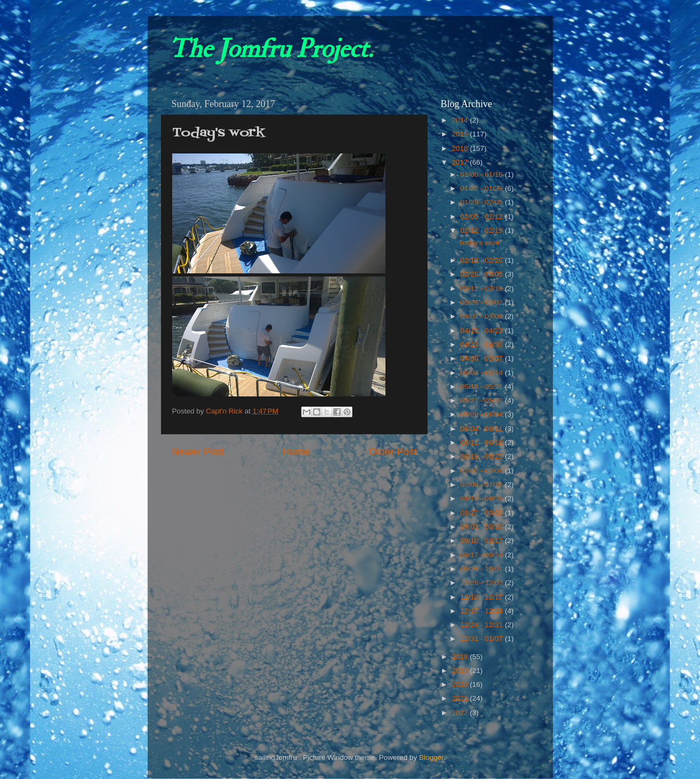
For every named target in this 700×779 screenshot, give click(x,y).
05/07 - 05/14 (483, 373)
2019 (461, 671)
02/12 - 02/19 (483, 230)
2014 (461, 120)
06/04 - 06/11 (483, 429)
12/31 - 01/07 (483, 639)
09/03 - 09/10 (483, 527)
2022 (461, 713)
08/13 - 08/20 (483, 498)
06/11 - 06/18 (483, 443)
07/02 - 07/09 (483, 471)
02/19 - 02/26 (483, 260)
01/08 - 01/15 (483, 175)
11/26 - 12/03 (483, 583)
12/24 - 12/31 (483, 625)
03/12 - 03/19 (483, 289)
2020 (461, 684)
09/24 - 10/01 (483, 569)
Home (296, 452)
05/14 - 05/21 (483, 387)
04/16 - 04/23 (483, 331)
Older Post (393, 452)
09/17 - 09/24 (483, 555)
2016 (461, 148)
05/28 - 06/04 (483, 414)
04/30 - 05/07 (483, 358)
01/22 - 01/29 (483, 188)
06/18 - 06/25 (483, 456)
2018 (461, 657)
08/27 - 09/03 (483, 513)
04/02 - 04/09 (483, 316)
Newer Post (198, 452)
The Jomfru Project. (271, 49)
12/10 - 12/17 (483, 597)
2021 (461, 698)
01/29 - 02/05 (483, 202)
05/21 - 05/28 (483, 400)
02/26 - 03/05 (483, 274)
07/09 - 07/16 (483, 485)
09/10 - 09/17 (483, 541)
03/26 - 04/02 (483, 302)
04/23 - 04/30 (483, 344)
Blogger (431, 757)
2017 (461, 162)
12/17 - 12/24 (483, 611)
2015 (461, 134)
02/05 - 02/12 (483, 217)
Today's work (479, 243)
